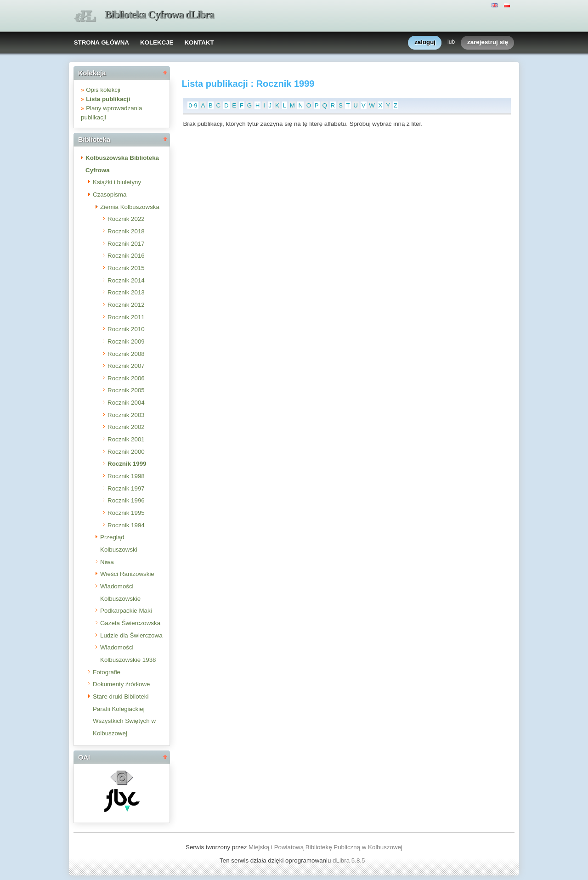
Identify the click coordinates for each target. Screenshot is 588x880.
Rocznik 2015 (126, 268)
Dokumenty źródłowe (121, 684)
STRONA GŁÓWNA (102, 42)
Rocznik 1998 (126, 476)
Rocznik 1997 (126, 488)
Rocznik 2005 (126, 390)
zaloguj (425, 42)
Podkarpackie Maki (126, 611)
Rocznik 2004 (126, 403)
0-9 (193, 105)
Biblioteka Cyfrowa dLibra (159, 14)
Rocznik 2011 (126, 317)
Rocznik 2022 (126, 219)
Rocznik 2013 (126, 292)
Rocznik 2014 (126, 280)
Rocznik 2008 (126, 354)
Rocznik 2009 (126, 341)
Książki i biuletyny (117, 182)
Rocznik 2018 (126, 231)
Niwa (107, 562)
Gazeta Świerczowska (130, 623)
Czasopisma (110, 195)
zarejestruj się (488, 42)
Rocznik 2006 (126, 378)
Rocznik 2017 (126, 244)
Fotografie (107, 672)
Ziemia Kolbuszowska (130, 207)
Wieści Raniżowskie (127, 574)
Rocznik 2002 (126, 427)
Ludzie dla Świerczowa (131, 635)
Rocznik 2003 (126, 415)
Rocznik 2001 (126, 439)
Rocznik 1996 (126, 500)
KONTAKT (199, 42)
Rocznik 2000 (126, 452)
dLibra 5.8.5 (350, 860)
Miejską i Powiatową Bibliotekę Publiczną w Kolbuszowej (325, 847)
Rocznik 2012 (126, 305)
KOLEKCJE (157, 42)
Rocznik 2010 (126, 329)
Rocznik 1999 (127, 464)
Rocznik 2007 (126, 366)
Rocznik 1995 (126, 513)
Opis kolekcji (103, 90)
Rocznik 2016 (126, 256)
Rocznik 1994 (126, 525)
